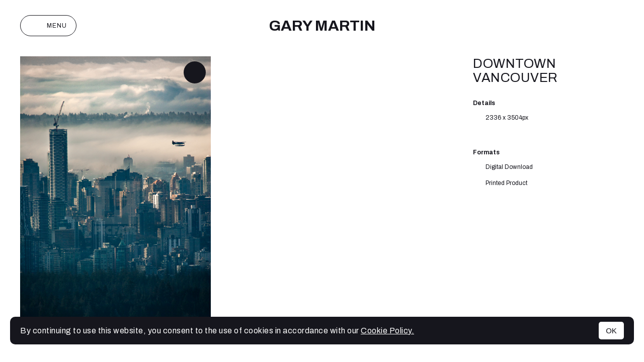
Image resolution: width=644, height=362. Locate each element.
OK (611, 331)
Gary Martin (322, 26)
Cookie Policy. (387, 331)
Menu (48, 26)
